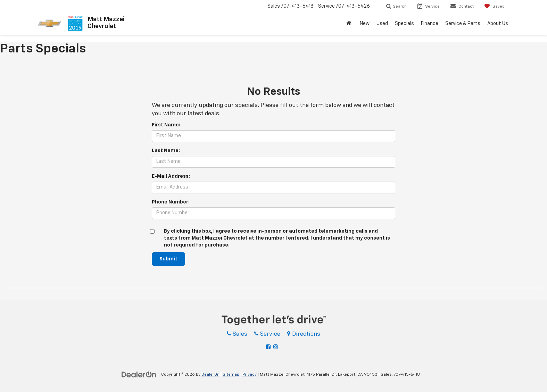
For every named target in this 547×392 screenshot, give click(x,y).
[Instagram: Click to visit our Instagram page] (276, 347)
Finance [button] (430, 24)
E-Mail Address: (171, 176)
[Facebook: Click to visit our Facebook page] (269, 347)
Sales (237, 334)
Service (267, 334)
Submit (168, 259)
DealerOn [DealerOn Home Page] (210, 375)
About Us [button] (498, 24)
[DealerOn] (139, 374)
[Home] (350, 24)
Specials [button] (404, 24)
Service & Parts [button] (463, 24)
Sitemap (231, 375)
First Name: (166, 125)
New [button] (365, 24)
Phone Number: (171, 202)
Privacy (250, 375)
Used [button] (382, 24)
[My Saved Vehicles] (494, 6)
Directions (304, 334)
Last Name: (166, 151)
